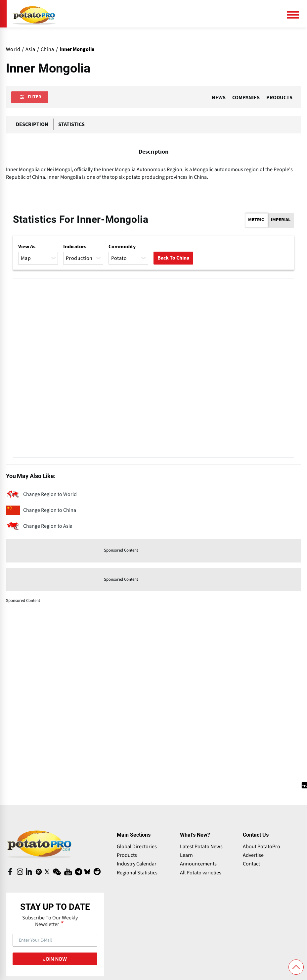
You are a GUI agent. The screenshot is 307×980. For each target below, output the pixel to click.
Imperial (281, 221)
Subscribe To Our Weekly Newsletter (50, 922)
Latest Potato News (201, 848)
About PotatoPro (262, 848)
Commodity (122, 248)
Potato (129, 259)
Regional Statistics (137, 874)
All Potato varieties (201, 874)
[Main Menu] (295, 15)
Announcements (198, 865)
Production (84, 259)
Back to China (173, 259)
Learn (186, 856)
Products (127, 856)
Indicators (75, 248)
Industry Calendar (137, 865)
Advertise (253, 856)
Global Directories (137, 848)
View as (27, 248)
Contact (251, 865)
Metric (256, 221)
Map (39, 259)
